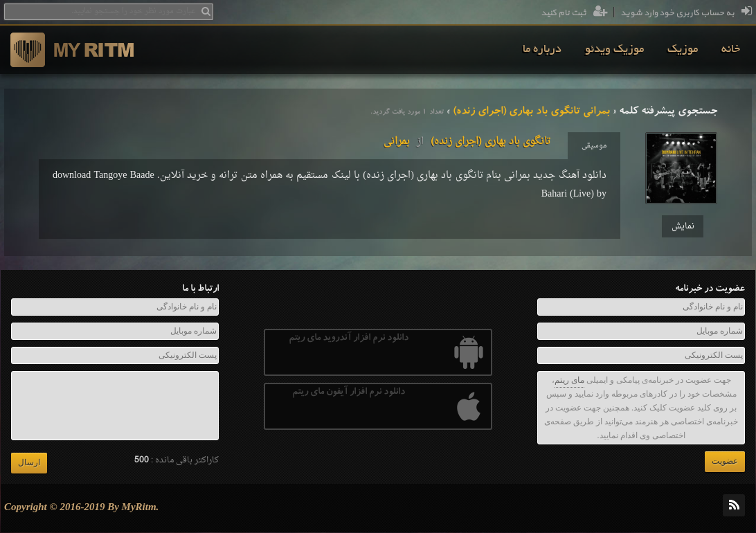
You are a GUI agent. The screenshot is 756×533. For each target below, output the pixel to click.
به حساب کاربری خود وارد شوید (686, 13)
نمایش (683, 226)
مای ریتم (569, 380)
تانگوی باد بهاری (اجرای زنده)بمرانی (467, 142)
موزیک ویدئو (614, 50)
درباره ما (542, 50)
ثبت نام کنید (574, 13)
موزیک (683, 50)
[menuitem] (731, 50)
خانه (731, 50)
